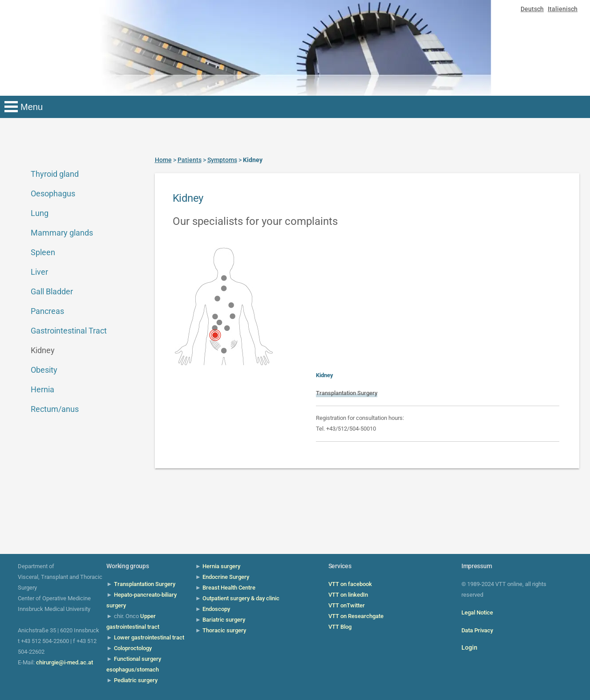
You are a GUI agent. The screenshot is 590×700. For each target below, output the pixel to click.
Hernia (42, 389)
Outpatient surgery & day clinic (241, 598)
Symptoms (222, 160)
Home (163, 160)
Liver (39, 272)
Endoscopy (216, 609)
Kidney (43, 350)
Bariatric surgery (224, 620)
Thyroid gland (55, 174)
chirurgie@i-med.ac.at (65, 662)
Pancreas (47, 311)
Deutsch (532, 9)
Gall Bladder (52, 291)
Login (469, 647)
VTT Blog (340, 627)
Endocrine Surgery (226, 577)
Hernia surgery (221, 566)
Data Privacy (477, 630)
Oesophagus (53, 193)
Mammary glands (62, 233)
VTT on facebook (350, 584)
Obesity (44, 370)
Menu (32, 107)
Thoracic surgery (224, 630)
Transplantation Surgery (347, 393)
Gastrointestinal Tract (69, 331)
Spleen (43, 252)
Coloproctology (133, 648)
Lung (40, 213)
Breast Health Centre (229, 588)
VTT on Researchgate (356, 616)
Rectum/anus (55, 409)
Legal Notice (477, 612)
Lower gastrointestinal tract (149, 637)
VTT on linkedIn (348, 595)
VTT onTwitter (347, 605)
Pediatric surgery (136, 680)
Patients (190, 160)
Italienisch (563, 9)
